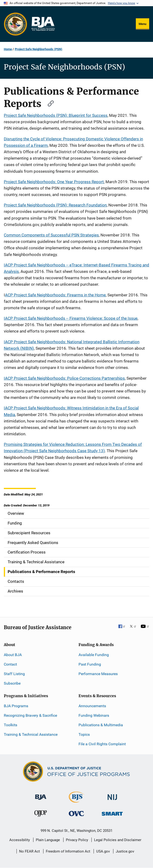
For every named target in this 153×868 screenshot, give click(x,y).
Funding (15, 523)
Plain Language (48, 840)
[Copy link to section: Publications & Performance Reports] (48, 103)
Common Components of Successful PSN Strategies (51, 235)
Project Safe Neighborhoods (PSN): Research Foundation (55, 205)
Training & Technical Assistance (36, 562)
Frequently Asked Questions (33, 543)
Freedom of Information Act (68, 851)
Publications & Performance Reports (41, 572)
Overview (16, 513)
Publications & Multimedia (101, 725)
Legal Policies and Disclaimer (118, 840)
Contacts (16, 581)
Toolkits (11, 725)
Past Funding (90, 664)
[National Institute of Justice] (112, 795)
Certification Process (27, 552)
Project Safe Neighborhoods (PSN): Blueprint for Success (56, 115)
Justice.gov (125, 851)
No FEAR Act (29, 851)
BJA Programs (16, 706)
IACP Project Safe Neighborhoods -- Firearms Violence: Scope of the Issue (71, 318)
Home (8, 49)
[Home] (43, 24)
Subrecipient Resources (29, 533)
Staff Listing (14, 674)
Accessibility (20, 840)
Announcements (92, 706)
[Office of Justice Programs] (16, 24)
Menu (142, 24)
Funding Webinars (94, 715)
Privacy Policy (77, 840)
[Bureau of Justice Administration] (41, 795)
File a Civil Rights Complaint (102, 744)
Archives (15, 591)
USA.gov (103, 851)
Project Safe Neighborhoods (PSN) (39, 49)
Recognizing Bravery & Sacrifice (30, 715)
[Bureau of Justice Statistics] (76, 801)
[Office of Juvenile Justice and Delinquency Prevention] (41, 815)
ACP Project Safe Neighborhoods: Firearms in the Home (55, 295)
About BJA (13, 655)
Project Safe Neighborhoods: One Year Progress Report (54, 182)
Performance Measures (98, 674)
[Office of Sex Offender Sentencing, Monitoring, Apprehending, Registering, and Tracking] (112, 812)
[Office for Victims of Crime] (76, 813)
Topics (84, 734)
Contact (10, 664)
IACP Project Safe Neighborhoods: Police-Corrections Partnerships (64, 378)
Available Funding (94, 655)
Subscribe (12, 683)
